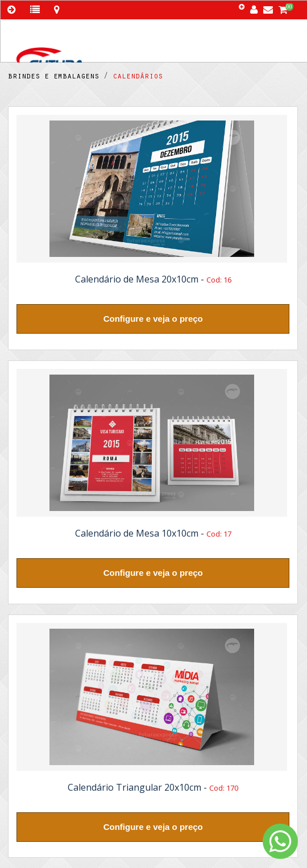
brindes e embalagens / (58, 77)
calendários (135, 77)
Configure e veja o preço (153, 319)
